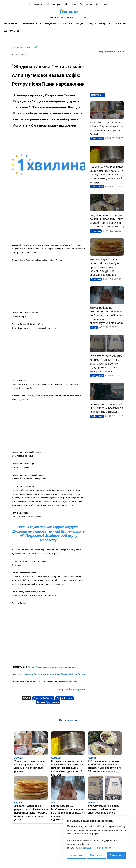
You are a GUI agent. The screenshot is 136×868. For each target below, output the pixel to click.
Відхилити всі (97, 855)
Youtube (105, 5)
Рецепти (96, 231)
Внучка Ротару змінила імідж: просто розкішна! (52, 667)
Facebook (38, 5)
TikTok (73, 5)
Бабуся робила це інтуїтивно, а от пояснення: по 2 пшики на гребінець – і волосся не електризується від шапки (107, 315)
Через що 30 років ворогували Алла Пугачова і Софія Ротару (54, 674)
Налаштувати (77, 855)
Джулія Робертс (43, 698)
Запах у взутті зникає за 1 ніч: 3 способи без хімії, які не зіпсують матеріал (107, 408)
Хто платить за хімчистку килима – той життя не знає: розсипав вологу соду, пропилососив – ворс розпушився (106, 364)
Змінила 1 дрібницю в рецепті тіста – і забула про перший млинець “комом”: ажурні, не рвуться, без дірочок (104, 267)
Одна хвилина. (70, 681)
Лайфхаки (97, 138)
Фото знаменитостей (25, 48)
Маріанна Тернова (114, 52)
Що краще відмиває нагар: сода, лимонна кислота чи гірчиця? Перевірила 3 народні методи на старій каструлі (107, 174)
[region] (96, 839)
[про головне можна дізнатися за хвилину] (68, 13)
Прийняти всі (117, 855)
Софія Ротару (65, 698)
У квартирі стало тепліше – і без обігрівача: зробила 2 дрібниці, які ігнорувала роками (30, 764)
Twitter (89, 5)
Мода (94, 327)
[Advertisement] (49, 219)
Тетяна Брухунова (48, 702)
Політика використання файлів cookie (93, 848)
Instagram (57, 5)
